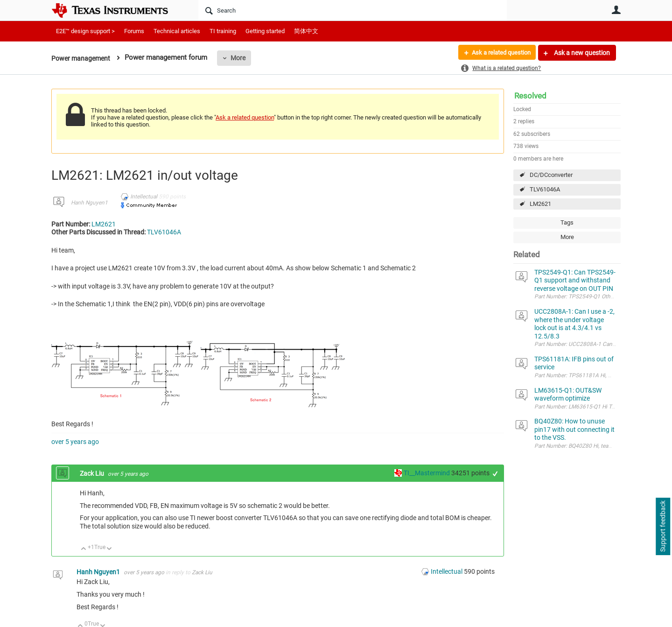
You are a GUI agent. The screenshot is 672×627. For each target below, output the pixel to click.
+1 (495, 474)
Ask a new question (581, 53)
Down (109, 549)
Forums (134, 31)
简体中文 (306, 31)
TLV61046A (545, 189)
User (616, 10)
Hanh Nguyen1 (89, 203)
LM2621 (540, 204)
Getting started (265, 31)
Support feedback (663, 527)
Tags (567, 222)
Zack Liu (93, 473)
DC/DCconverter (551, 175)
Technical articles (177, 31)
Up (84, 549)
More (241, 58)
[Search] (353, 10)
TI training (223, 31)
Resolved (530, 96)
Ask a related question (498, 53)
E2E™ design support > (85, 31)
